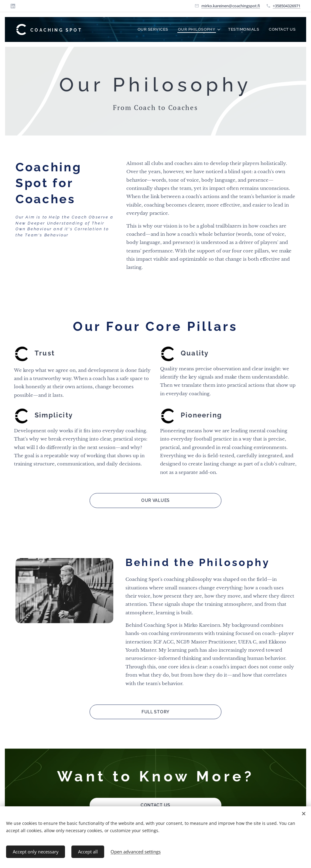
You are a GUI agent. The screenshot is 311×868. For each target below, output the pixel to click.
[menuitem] (163, 29)
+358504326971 (287, 6)
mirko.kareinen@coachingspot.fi (231, 6)
